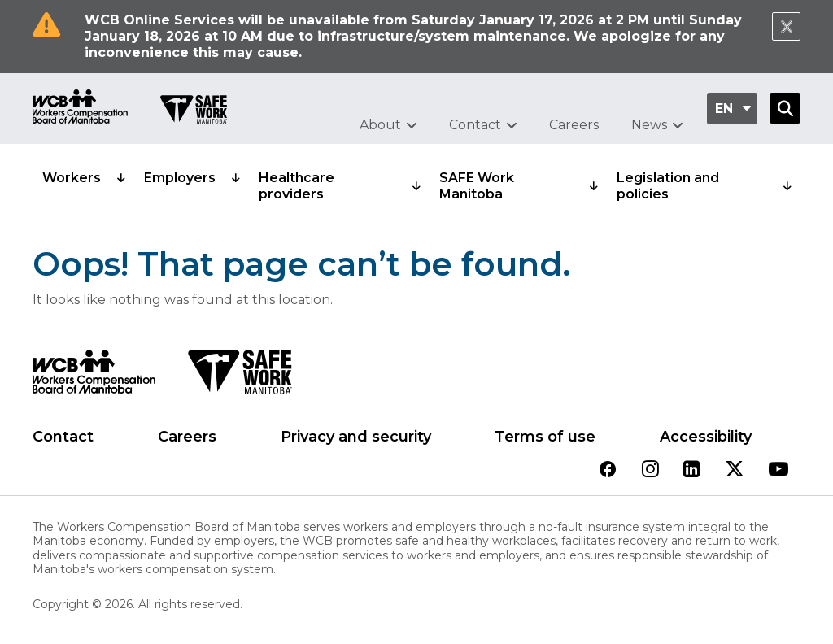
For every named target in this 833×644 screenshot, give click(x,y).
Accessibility (706, 437)
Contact (475, 125)
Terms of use (545, 437)
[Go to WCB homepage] (80, 109)
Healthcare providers (297, 186)
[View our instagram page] (650, 470)
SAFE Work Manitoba (477, 186)
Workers (72, 178)
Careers (574, 125)
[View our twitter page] (735, 470)
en (724, 109)
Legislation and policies (668, 186)
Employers (180, 178)
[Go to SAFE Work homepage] (194, 111)
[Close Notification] (786, 26)
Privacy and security (356, 437)
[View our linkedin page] (692, 470)
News (649, 125)
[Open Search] (785, 108)
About (380, 125)
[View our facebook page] (608, 470)
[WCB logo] (94, 376)
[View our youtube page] (778, 470)
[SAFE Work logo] (240, 376)
